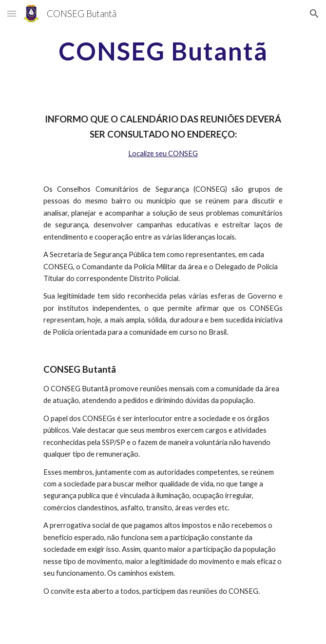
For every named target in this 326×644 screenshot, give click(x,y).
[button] (12, 13)
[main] (163, 51)
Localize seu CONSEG (163, 153)
